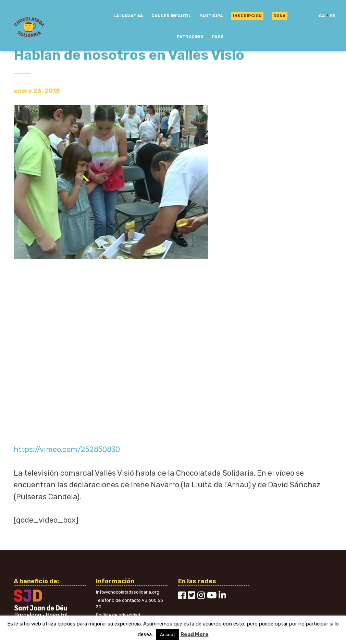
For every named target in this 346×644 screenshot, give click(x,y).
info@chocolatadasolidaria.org (128, 592)
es (333, 16)
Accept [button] (168, 635)
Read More (195, 634)
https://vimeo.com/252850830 (67, 449)
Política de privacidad (118, 615)
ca (322, 16)
